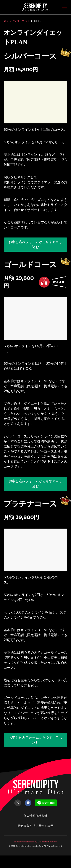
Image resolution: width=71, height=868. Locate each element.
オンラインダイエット (17, 21)
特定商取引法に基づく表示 (35, 826)
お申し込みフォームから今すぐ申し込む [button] (35, 244)
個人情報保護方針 (35, 816)
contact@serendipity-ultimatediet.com (35, 842)
